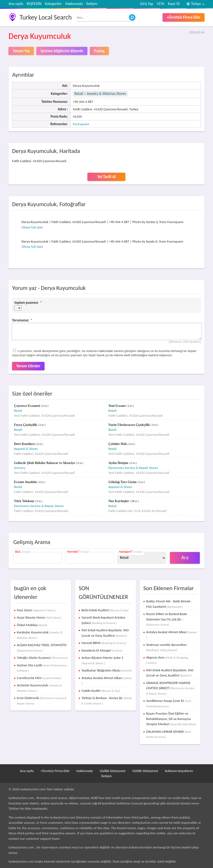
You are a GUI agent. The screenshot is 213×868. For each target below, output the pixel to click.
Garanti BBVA (104, 643)
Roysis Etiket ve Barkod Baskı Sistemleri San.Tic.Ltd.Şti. (167, 619)
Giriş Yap (147, 4)
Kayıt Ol (174, 4)
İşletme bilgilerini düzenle (62, 51)
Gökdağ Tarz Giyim (123, 482)
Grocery (20, 468)
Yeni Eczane (117, 406)
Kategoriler (53, 4)
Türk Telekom (24, 501)
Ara (185, 558)
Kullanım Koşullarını (179, 771)
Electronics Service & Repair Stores (133, 468)
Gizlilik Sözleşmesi (113, 771)
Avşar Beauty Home (39, 617)
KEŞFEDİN (34, 4)
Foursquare (81, 124)
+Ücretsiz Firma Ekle (184, 17)
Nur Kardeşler (119, 501)
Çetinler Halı (118, 444)
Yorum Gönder (28, 366)
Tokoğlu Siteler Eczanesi (42, 658)
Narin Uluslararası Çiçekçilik (129, 425)
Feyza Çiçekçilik (26, 425)
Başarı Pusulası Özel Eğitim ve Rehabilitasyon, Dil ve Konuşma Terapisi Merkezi (171, 719)
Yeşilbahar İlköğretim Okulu (106, 670)
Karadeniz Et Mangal (102, 650)
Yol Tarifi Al (106, 177)
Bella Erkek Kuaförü (105, 610)
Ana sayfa (16, 4)
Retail (79, 94)
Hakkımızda (74, 4)
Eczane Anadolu (26, 482)
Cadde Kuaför (101, 691)
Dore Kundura (25, 444)
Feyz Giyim (36, 610)
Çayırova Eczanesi (27, 406)
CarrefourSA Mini (39, 678)
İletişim (92, 4)
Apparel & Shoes (26, 449)
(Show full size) (32, 227)
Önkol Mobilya (32, 625)
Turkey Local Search (46, 17)
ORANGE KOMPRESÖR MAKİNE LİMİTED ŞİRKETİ (170, 688)
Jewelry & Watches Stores (106, 94)
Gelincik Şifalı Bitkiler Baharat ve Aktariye (45, 463)
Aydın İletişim (119, 463)
